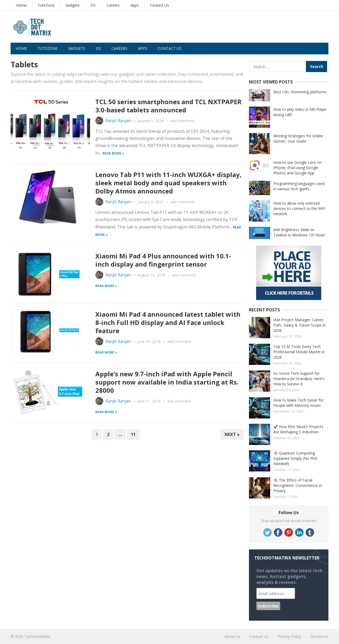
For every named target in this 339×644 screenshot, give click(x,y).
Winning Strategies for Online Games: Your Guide (298, 138)
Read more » (113, 153)
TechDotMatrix (37, 636)
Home (21, 5)
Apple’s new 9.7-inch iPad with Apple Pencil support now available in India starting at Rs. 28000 (167, 382)
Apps (135, 5)
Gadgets (73, 5)
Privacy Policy (289, 636)
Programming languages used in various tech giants (299, 186)
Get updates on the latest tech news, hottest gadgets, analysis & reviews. (289, 576)
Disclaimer (319, 636)
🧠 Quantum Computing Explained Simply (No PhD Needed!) (295, 458)
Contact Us (159, 5)
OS (93, 5)
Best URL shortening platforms (300, 92)
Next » (232, 434)
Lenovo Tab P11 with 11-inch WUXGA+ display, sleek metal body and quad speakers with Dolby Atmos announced (168, 183)
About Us (232, 636)
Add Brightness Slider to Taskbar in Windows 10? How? (299, 232)
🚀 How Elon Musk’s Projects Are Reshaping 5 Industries (298, 429)
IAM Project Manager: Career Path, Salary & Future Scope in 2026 (299, 325)
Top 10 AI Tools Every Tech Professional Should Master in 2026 (299, 352)
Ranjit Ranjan (118, 121)
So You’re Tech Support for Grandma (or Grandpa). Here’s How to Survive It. (299, 379)
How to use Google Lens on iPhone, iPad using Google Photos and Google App (297, 168)
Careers (113, 5)
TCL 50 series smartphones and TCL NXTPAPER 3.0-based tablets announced (168, 106)
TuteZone (46, 5)
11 (133, 434)
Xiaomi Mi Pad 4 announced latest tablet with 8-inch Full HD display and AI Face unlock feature (168, 322)
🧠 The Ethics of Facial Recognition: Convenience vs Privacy (298, 485)
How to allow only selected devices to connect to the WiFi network (299, 208)
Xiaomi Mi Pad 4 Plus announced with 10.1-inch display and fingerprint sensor (163, 260)
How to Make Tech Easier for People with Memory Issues (298, 403)
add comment (182, 121)
